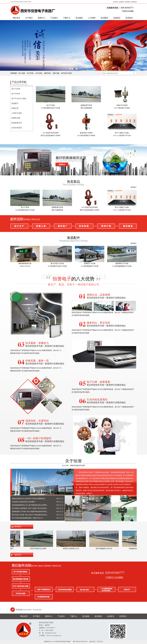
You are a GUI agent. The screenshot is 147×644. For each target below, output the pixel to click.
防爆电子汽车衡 (90, 263)
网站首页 (17, 18)
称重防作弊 (16, 118)
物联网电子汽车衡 (122, 263)
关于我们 (29, 18)
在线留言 (122, 2)
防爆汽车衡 (47, 73)
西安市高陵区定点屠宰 (39, 549)
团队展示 (18, 555)
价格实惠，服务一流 (37, 361)
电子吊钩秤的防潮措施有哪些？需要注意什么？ (28, 518)
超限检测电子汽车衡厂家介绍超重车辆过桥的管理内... (30, 512)
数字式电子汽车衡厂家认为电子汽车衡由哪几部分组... (30, 515)
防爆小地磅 (56, 73)
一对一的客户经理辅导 (38, 438)
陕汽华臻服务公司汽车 (104, 549)
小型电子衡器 (17, 113)
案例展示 (18, 527)
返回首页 (134, 2)
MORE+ (134, 187)
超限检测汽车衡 (86, 105)
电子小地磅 (22, 73)
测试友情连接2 (37, 610)
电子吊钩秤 (39, 73)
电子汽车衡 (30, 73)
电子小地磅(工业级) (122, 133)
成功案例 (104, 18)
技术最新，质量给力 (37, 343)
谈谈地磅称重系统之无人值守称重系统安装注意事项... (30, 505)
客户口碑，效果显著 (98, 382)
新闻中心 (42, 18)
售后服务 (79, 18)
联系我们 (128, 2)
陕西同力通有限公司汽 (72, 549)
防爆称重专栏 (17, 123)
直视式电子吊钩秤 (86, 133)
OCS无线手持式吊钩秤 (51, 133)
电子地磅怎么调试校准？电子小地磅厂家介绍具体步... (30, 508)
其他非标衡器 (17, 128)
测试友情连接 (27, 610)
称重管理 (15, 108)
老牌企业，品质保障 (98, 295)
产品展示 (54, 18)
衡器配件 (15, 103)
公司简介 (115, 2)
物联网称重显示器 (25, 263)
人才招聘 (92, 18)
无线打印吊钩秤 (122, 105)
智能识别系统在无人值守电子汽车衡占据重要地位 (29, 499)
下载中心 (67, 18)
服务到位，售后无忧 (98, 323)
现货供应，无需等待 (37, 421)
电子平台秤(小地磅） (20, 99)
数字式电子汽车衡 (66, 73)
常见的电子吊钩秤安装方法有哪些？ (24, 502)
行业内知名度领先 (97, 400)
